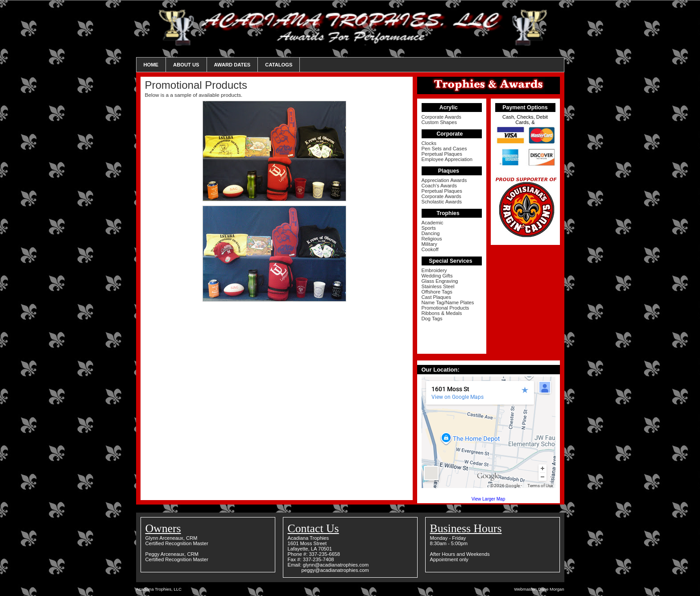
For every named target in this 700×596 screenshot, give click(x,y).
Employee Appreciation (447, 159)
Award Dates (232, 65)
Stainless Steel (438, 286)
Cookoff (430, 249)
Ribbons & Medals (442, 313)
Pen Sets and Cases (444, 149)
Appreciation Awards (444, 180)
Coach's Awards (439, 186)
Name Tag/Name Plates (448, 302)
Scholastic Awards (442, 202)
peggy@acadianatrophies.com (335, 570)
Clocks (429, 143)
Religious (432, 239)
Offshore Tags (437, 292)
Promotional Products (445, 308)
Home (151, 65)
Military (429, 244)
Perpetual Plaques (442, 154)
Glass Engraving (440, 281)
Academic (433, 223)
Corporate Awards (441, 117)
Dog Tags (432, 319)
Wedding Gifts (437, 276)
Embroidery (434, 270)
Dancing (431, 233)
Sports (429, 228)
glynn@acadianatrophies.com (336, 565)
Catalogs (279, 65)
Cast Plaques (437, 297)
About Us (186, 65)
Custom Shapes (439, 122)
